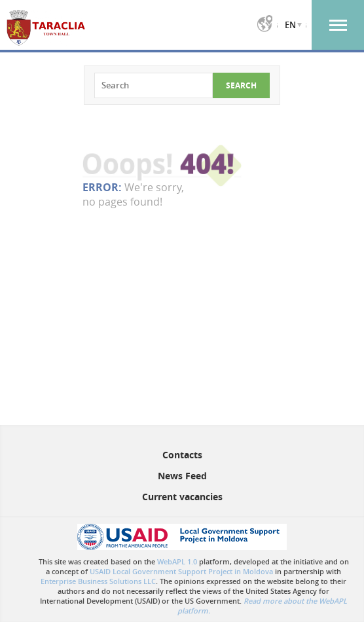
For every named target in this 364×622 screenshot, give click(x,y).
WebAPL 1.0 (177, 561)
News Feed (182, 476)
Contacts (182, 455)
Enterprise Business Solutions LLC (98, 581)
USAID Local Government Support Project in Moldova (181, 571)
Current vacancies (182, 497)
